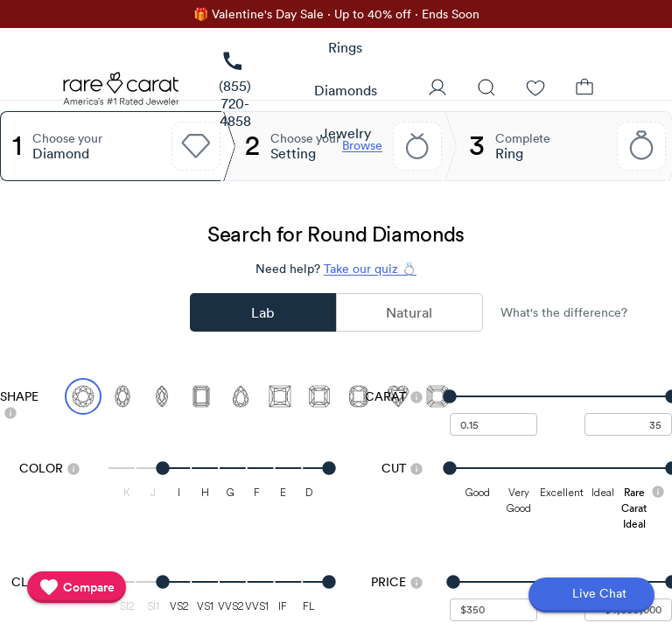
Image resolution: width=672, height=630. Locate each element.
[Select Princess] (280, 396)
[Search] (486, 89)
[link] (235, 91)
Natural (409, 312)
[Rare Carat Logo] (122, 93)
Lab (262, 312)
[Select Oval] (122, 396)
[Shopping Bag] (584, 89)
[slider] (561, 396)
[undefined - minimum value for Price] (493, 610)
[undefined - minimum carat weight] (493, 424)
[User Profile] (437, 89)
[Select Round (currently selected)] (83, 396)
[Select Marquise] (162, 396)
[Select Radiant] (319, 396)
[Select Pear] (241, 396)
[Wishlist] (535, 89)
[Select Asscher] (437, 396)
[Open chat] (591, 595)
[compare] (77, 587)
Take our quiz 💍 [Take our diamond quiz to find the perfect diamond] (370, 269)
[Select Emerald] (201, 396)
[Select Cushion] (359, 396)
